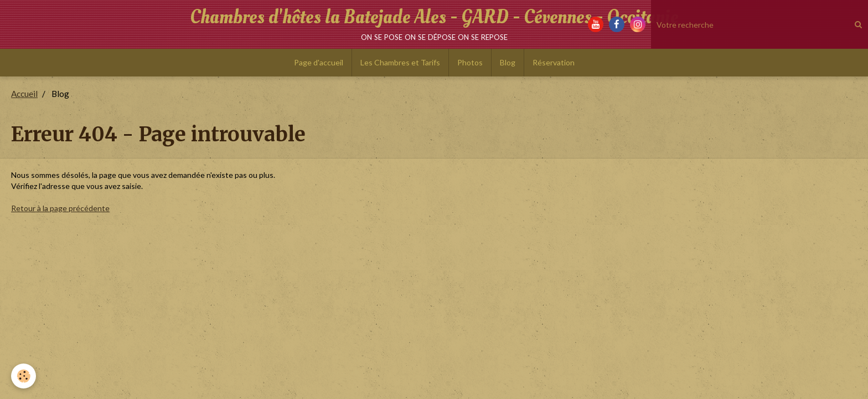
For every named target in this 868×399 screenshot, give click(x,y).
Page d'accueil (319, 62)
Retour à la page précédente (60, 208)
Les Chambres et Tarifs (400, 62)
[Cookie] (24, 376)
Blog (508, 62)
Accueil (24, 94)
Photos (470, 62)
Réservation (554, 62)
